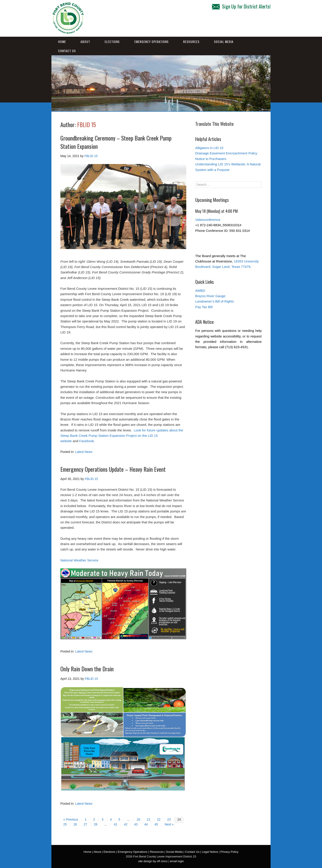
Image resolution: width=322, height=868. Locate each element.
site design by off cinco (153, 861)
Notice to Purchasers (211, 159)
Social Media (224, 42)
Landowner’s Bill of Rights (215, 301)
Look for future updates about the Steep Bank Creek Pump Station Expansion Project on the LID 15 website (122, 436)
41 (116, 824)
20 (138, 819)
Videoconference (208, 220)
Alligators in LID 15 (209, 148)
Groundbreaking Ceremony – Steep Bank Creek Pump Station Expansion (116, 142)
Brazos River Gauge (210, 296)
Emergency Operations (151, 42)
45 (156, 824)
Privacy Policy (229, 852)
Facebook (87, 441)
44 (146, 824)
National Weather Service (79, 560)
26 (75, 824)
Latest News (84, 452)
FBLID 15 (87, 125)
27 (85, 824)
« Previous (71, 819)
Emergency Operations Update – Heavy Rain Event (113, 469)
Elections (112, 42)
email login (177, 861)
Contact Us (67, 51)
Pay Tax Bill (204, 307)
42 (126, 824)
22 (159, 819)
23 (169, 819)
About (85, 42)
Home (62, 42)
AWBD (200, 291)
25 (65, 824)
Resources (191, 42)
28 (95, 824)
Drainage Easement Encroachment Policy (226, 153)
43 (136, 824)
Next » (169, 824)
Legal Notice (210, 852)
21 (149, 819)
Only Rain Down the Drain (87, 669)
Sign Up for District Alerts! (241, 6)
